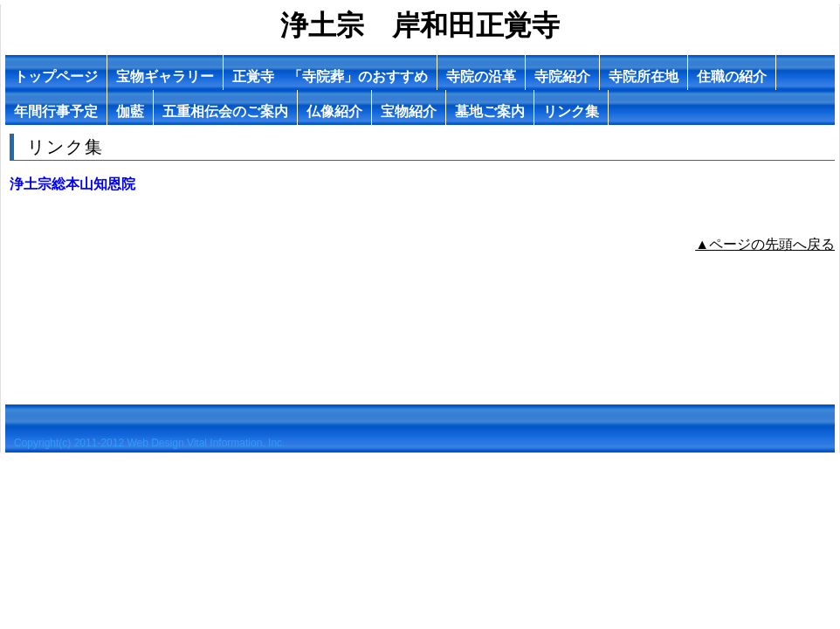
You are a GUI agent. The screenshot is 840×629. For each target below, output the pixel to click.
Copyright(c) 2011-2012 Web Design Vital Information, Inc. (149, 443)
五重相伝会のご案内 (225, 111)
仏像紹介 (334, 111)
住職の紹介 (732, 76)
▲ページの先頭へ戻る (765, 244)
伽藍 (130, 111)
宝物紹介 (409, 111)
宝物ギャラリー (165, 76)
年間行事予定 (56, 111)
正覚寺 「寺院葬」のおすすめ (330, 76)
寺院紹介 (562, 76)
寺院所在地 (644, 76)
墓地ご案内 (490, 111)
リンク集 (571, 111)
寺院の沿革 (481, 76)
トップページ (56, 76)
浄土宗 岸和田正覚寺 (420, 25)
